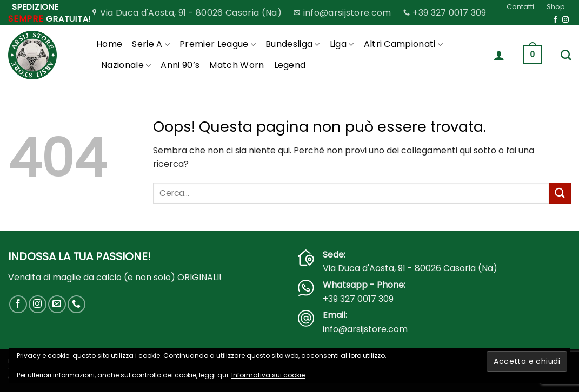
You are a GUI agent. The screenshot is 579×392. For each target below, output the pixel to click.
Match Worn (237, 65)
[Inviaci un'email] (57, 304)
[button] (499, 55)
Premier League (218, 44)
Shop (556, 7)
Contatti (520, 7)
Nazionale (126, 65)
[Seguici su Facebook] (555, 20)
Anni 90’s (180, 65)
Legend (290, 65)
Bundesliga (293, 44)
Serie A (151, 44)
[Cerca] (566, 55)
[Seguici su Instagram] (565, 20)
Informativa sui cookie (268, 375)
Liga (342, 44)
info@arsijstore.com (365, 329)
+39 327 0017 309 (358, 299)
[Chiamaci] (76, 304)
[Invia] (560, 193)
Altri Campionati (404, 44)
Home (109, 44)
